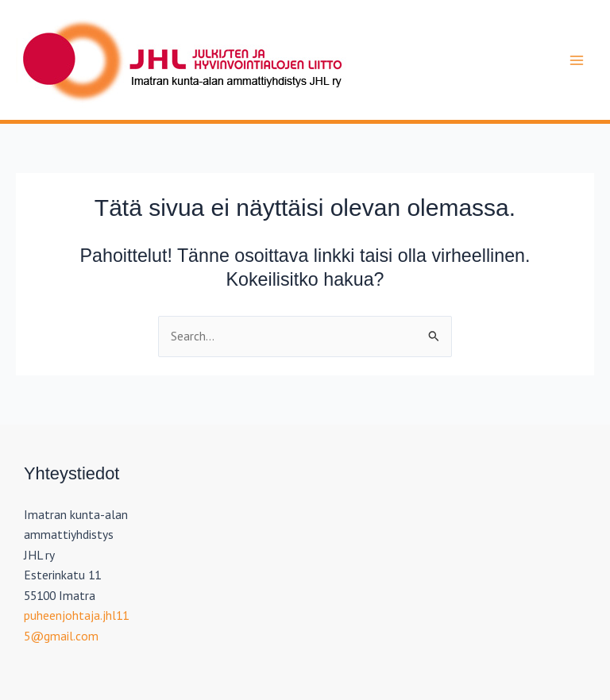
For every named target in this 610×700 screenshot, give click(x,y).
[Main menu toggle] (577, 60)
